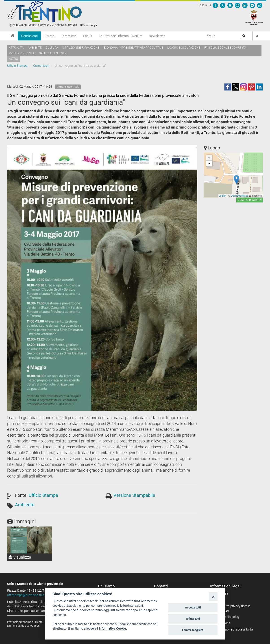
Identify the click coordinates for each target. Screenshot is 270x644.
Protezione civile (22, 53)
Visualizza (20, 557)
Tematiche (69, 36)
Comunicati (29, 36)
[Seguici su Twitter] (223, 5)
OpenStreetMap (240, 196)
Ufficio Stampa (17, 66)
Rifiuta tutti (193, 619)
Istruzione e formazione (81, 48)
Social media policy (226, 617)
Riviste (49, 36)
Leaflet (223, 196)
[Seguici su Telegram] (252, 5)
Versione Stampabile (134, 495)
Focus (88, 36)
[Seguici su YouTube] (230, 5)
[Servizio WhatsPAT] (260, 5)
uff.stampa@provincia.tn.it (26, 595)
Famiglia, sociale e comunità (225, 48)
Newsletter (157, 36)
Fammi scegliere (193, 630)
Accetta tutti (193, 607)
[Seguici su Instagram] (237, 5)
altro (13, 59)
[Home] (12, 36)
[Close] (213, 596)
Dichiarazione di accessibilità (233, 629)
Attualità (16, 48)
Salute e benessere (53, 53)
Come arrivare (250, 200)
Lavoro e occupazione (184, 48)
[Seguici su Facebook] (215, 5)
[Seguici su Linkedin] (245, 5)
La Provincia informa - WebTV (120, 36)
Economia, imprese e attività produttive (133, 48)
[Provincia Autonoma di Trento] (254, 17)
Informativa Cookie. (113, 628)
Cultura (52, 48)
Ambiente (35, 48)
